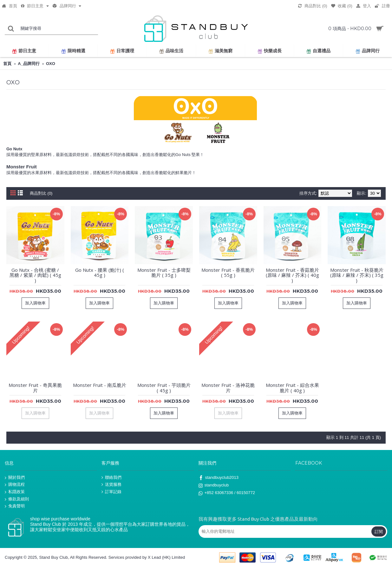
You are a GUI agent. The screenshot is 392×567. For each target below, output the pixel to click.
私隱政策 (15, 492)
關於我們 (15, 477)
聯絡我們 (111, 477)
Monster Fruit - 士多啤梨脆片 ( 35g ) (164, 273)
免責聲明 (15, 506)
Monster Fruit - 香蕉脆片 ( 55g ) (228, 273)
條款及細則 (17, 499)
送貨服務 (111, 485)
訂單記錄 (111, 492)
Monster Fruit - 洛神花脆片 (228, 388)
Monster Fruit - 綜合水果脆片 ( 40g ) (292, 388)
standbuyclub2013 (219, 478)
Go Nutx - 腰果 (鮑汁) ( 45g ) (100, 273)
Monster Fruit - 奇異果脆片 (35, 388)
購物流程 (15, 485)
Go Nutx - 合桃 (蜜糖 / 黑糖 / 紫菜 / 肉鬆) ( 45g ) (35, 275)
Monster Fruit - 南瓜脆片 (100, 385)
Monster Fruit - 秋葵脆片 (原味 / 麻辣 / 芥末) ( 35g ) (357, 275)
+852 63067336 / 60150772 (227, 493)
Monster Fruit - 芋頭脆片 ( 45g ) (164, 388)
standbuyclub (214, 486)
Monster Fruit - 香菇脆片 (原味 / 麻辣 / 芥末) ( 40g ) (292, 275)
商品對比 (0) (41, 193)
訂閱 (379, 531)
